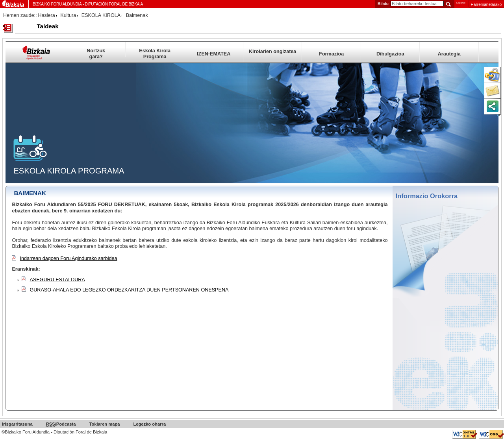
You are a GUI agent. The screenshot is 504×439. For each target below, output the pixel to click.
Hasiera (46, 15)
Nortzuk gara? (96, 53)
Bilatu (383, 4)
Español (461, 3)
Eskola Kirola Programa (155, 53)
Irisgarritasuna (17, 424)
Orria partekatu (492, 106)
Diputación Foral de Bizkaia (114, 4)
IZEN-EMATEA (214, 54)
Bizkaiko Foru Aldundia (57, 4)
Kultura (68, 15)
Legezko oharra (149, 424)
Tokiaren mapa (104, 424)
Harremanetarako (486, 5)
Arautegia (449, 54)
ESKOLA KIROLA (101, 15)
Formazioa (331, 54)
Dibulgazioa (390, 54)
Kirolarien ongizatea (272, 52)
